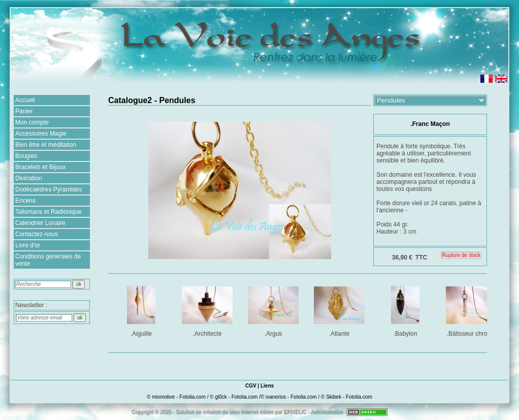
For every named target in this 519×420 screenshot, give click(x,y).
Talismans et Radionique (48, 212)
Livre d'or (28, 245)
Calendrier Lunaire (40, 223)
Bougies (26, 156)
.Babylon (406, 310)
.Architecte (208, 310)
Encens (25, 201)
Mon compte (32, 122)
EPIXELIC (295, 412)
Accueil (25, 100)
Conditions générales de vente (48, 260)
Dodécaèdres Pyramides (48, 189)
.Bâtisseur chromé (472, 310)
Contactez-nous (37, 234)
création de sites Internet (230, 412)
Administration (326, 412)
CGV (251, 386)
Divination (29, 178)
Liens (267, 386)
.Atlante (340, 310)
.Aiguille (142, 310)
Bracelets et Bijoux (40, 167)
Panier (24, 111)
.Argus (274, 310)
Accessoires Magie (41, 134)
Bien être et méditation (46, 145)
